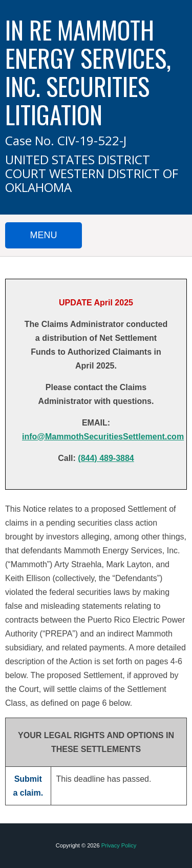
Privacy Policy (119, 845)
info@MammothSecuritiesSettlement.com (103, 437)
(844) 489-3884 (106, 458)
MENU (44, 235)
